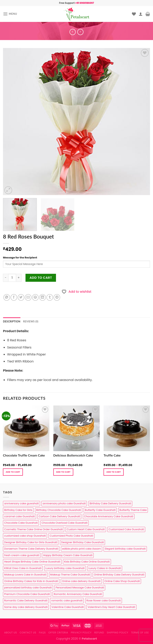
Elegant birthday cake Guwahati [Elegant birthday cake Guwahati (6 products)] (125, 549)
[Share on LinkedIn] (43, 297)
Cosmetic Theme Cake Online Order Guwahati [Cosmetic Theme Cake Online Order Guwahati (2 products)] (34, 529)
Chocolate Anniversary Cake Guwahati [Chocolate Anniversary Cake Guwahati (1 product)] (109, 516)
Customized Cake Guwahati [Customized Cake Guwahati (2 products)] (126, 529)
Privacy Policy (81, 633)
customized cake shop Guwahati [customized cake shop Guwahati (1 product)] (25, 536)
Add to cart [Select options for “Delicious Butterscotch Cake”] (63, 472)
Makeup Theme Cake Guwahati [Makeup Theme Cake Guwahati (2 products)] (70, 575)
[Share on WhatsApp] (7, 297)
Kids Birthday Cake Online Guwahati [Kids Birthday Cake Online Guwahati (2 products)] (87, 562)
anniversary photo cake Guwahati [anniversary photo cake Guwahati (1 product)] (64, 503)
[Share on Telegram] (57, 297)
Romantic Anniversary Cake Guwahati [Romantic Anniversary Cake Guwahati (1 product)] (78, 594)
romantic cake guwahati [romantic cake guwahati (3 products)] (67, 600)
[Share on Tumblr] (50, 297)
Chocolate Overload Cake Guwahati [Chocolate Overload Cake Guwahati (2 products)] (65, 523)
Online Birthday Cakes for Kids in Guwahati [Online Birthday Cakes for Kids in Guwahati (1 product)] (31, 581)
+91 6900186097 (84, 3)
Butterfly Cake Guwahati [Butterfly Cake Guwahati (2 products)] (100, 510)
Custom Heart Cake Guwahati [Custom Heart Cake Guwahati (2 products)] (86, 529)
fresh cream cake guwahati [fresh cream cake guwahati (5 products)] (22, 555)
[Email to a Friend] (28, 297)
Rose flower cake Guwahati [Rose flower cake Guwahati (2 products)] (104, 600)
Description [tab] (12, 321)
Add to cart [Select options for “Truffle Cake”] (114, 472)
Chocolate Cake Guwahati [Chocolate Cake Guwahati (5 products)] (21, 523)
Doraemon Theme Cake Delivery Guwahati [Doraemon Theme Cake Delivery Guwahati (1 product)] (31, 549)
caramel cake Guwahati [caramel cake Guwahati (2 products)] (20, 516)
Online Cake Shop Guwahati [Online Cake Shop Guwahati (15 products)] (122, 581)
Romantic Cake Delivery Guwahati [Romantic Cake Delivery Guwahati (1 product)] (26, 600)
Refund (99, 633)
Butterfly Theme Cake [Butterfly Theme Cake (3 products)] (133, 510)
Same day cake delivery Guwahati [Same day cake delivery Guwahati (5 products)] (26, 607)
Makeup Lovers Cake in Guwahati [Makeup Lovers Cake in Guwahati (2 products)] (25, 575)
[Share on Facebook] (14, 297)
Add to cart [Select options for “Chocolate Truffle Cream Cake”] (13, 472)
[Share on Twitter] (21, 297)
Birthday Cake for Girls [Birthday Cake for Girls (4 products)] (18, 510)
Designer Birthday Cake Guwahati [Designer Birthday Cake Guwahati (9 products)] (83, 542)
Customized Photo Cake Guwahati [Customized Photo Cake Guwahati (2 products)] (71, 536)
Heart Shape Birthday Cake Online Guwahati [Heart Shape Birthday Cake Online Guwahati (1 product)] (32, 562)
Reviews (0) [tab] (31, 321)
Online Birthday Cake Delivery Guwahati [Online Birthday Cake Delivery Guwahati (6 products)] (119, 575)
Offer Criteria (58, 633)
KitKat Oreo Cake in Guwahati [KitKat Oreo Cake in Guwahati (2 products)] (23, 568)
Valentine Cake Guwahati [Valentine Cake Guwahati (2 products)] (68, 607)
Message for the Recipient (20, 258)
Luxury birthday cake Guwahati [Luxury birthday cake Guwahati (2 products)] (65, 568)
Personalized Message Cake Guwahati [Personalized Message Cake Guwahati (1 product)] (80, 588)
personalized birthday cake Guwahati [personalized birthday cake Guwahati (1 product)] (28, 588)
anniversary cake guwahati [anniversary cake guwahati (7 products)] (22, 503)
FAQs (42, 633)
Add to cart (41, 278)
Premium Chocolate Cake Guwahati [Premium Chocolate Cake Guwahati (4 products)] (27, 594)
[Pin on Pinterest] (35, 297)
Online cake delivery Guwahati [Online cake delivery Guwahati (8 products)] (81, 581)
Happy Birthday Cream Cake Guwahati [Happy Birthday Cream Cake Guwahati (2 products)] (68, 555)
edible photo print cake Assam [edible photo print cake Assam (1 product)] (82, 549)
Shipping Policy (118, 633)
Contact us (28, 633)
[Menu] (10, 14)
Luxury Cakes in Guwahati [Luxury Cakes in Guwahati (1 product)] (105, 568)
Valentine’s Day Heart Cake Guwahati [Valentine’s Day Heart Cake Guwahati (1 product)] (111, 607)
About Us (11, 633)
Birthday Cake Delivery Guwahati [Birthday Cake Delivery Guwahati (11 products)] (110, 503)
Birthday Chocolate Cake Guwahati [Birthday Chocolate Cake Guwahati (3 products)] (59, 510)
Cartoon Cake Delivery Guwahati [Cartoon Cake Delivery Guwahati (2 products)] (59, 516)
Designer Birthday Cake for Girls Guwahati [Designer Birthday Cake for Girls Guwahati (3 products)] (31, 542)
